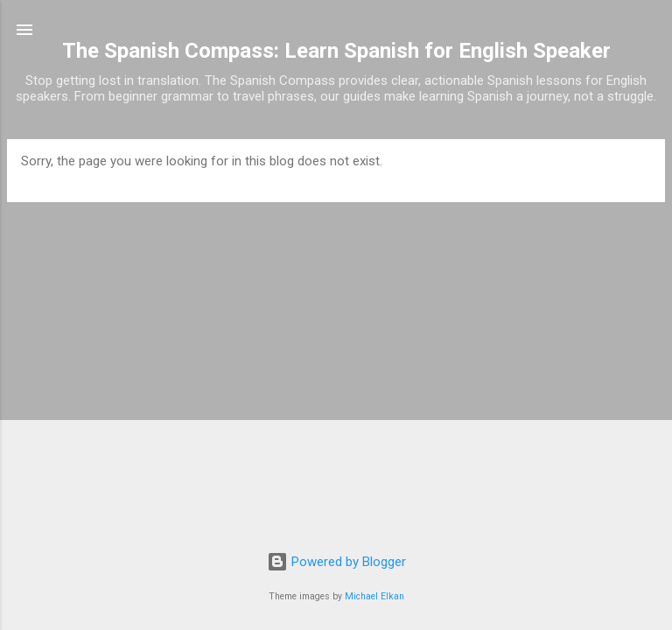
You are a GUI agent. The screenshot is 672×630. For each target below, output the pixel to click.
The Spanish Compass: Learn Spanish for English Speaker (336, 51)
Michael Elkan (374, 596)
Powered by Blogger (336, 562)
